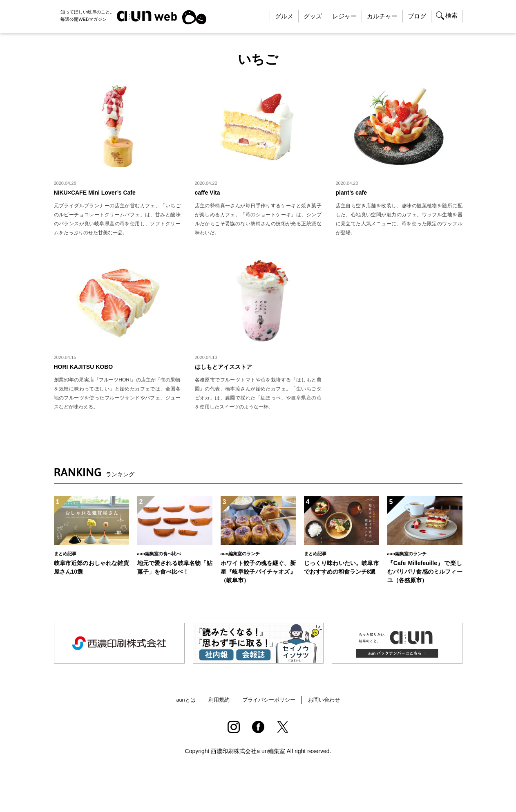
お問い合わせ (328, 706)
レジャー (344, 16)
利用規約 (217, 706)
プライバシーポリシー (269, 706)
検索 (451, 15)
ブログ (417, 16)
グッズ (313, 16)
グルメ (284, 16)
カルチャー (382, 16)
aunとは (182, 706)
